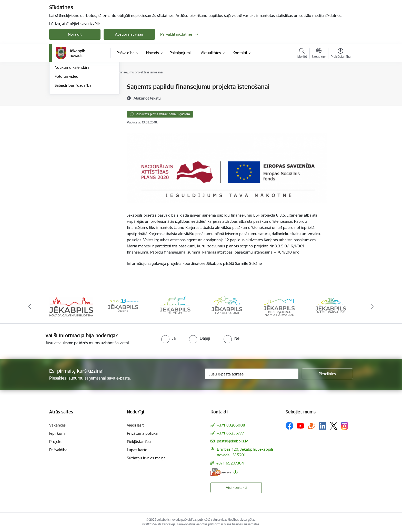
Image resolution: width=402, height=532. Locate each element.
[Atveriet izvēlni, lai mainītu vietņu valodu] (319, 54)
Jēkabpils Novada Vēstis (75, 114)
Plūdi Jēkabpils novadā (74, 96)
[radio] (168, 338)
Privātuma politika (142, 433)
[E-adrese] (221, 472)
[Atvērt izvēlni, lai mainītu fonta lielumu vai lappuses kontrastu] (341, 54)
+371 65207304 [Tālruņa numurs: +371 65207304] (230, 463)
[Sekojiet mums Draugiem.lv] (311, 426)
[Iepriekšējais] (30, 307)
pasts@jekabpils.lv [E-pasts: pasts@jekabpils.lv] (232, 441)
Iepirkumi (57, 433)
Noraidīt (75, 34)
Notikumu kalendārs (72, 123)
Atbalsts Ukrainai (69, 105)
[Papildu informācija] (235, 472)
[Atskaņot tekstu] (147, 98)
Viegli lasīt (135, 425)
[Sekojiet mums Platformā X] (334, 426)
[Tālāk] (373, 307)
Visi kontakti (236, 487)
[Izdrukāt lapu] (340, 85)
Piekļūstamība (139, 442)
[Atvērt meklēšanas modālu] (302, 54)
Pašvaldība (58, 450)
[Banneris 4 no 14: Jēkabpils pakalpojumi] (227, 306)
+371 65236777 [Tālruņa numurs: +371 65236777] (230, 433)
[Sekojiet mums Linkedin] (323, 426)
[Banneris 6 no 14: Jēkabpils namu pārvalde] (331, 306)
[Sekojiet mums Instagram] (345, 426)
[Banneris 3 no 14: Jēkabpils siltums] (175, 306)
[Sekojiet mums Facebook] (289, 426)
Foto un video (67, 132)
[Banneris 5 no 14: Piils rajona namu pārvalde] (279, 306)
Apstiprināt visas (129, 34)
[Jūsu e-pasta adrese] (252, 374)
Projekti (56, 442)
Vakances (57, 425)
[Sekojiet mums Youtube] (300, 425)
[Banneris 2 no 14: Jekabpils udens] (123, 306)
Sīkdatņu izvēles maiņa (146, 458)
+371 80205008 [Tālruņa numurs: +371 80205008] (231, 425)
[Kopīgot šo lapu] (340, 97)
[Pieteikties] (327, 374)
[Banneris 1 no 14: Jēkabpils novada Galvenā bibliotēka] (71, 306)
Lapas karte (137, 450)
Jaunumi (62, 87)
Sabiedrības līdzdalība (73, 141)
